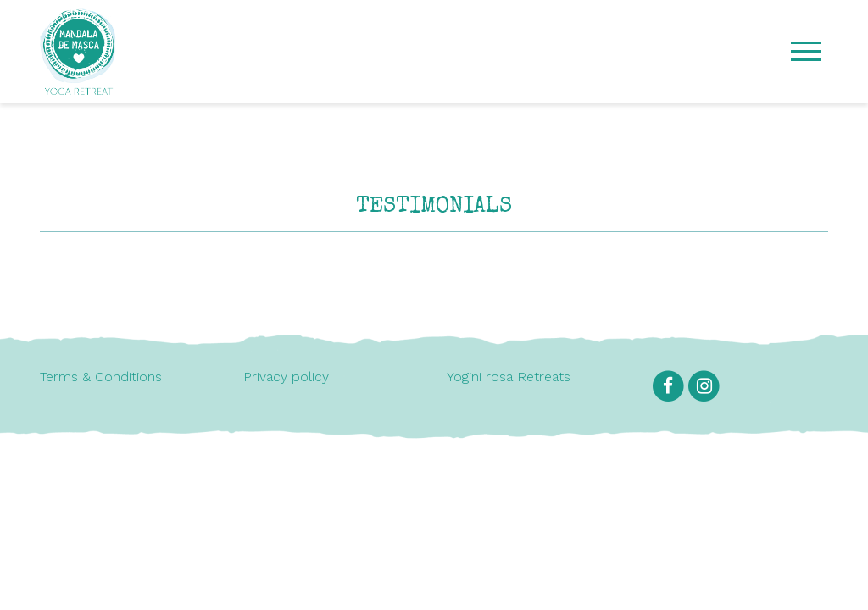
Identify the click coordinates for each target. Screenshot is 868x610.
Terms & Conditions (101, 377)
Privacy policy (286, 377)
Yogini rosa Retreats (509, 377)
